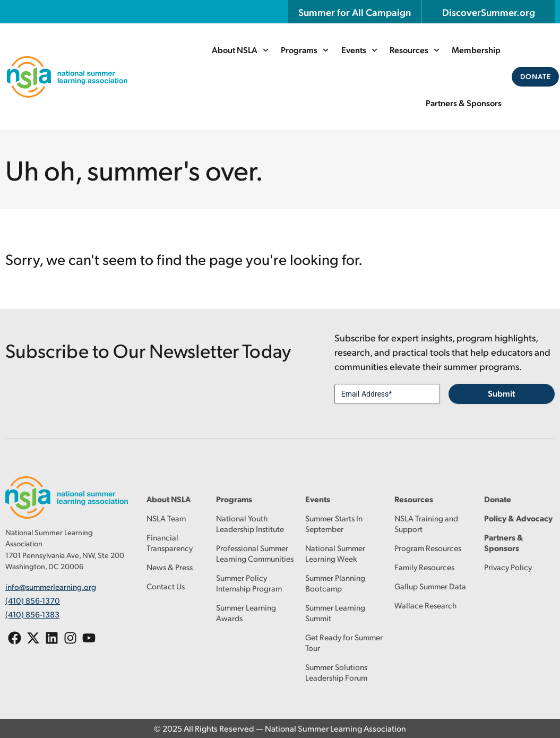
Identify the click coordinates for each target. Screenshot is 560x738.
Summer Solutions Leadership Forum (336, 672)
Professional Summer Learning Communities (255, 553)
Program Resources (428, 548)
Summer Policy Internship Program (249, 583)
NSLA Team (166, 518)
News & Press (170, 567)
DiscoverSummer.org (489, 12)
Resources (415, 50)
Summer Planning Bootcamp (335, 583)
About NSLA (241, 50)
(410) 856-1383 (32, 610)
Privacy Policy (508, 567)
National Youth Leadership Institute (250, 523)
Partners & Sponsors (464, 103)
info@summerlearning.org (51, 586)
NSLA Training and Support (426, 523)
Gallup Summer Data (430, 586)
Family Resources (424, 567)
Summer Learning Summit (335, 612)
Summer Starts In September (334, 523)
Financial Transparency (170, 542)
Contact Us (166, 586)
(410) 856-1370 (33, 598)
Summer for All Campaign (355, 12)
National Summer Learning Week (335, 553)
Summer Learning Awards (246, 612)
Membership (476, 50)
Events (359, 50)
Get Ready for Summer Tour (344, 642)
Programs (305, 50)
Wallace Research (425, 605)
